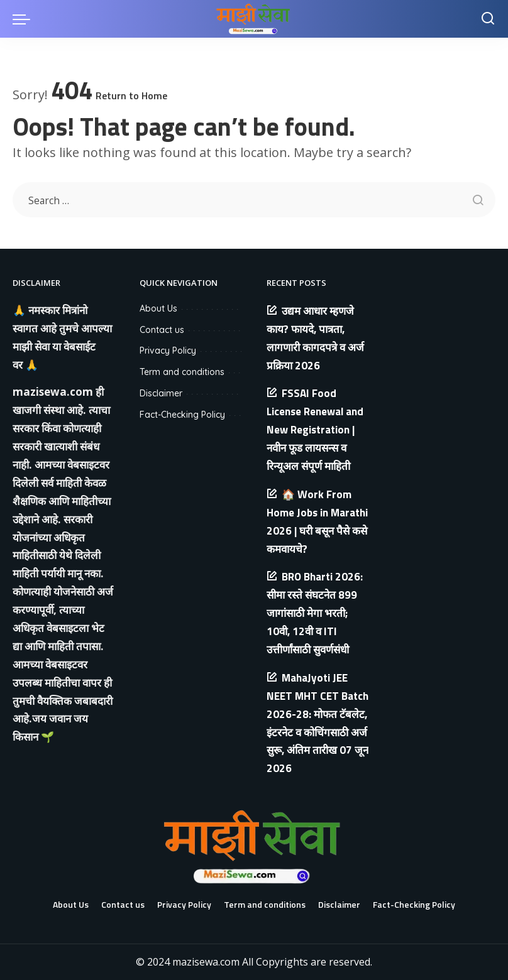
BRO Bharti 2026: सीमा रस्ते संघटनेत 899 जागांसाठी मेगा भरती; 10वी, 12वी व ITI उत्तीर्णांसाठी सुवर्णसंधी (315, 613)
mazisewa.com (53, 392)
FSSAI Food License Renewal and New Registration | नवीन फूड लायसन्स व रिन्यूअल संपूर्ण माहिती (315, 430)
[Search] (488, 19)
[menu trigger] (25, 19)
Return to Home (131, 95)
